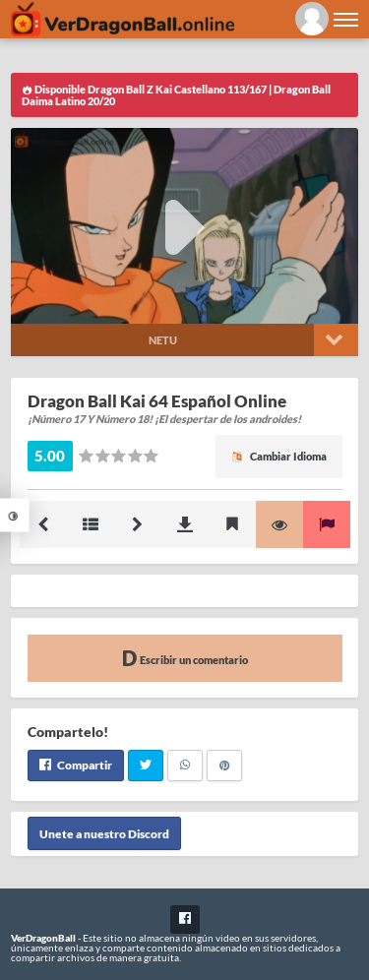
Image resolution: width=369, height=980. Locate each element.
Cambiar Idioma (279, 456)
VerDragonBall (43, 938)
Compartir (76, 765)
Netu (163, 340)
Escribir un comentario (185, 658)
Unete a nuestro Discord (104, 834)
